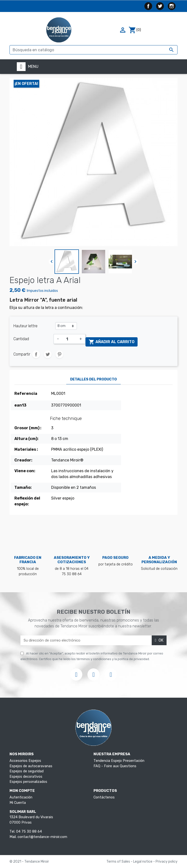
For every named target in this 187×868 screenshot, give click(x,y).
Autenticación (21, 797)
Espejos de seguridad (27, 771)
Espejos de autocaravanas (31, 766)
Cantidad (21, 339)
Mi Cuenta (18, 803)
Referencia (26, 393)
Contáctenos (104, 797)
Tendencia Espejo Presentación (119, 761)
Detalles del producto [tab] (93, 379)
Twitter (160, 6)
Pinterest (59, 354)
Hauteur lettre (25, 326)
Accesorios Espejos (25, 761)
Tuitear (48, 354)
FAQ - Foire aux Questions (115, 766)
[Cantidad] (69, 339)
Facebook (148, 6)
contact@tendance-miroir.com (42, 837)
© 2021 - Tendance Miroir (29, 862)
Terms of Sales (119, 862)
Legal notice (143, 862)
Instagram (172, 6)
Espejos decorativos (26, 777)
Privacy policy (167, 862)
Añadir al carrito (112, 342)
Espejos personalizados (28, 782)
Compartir (36, 354)
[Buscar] (93, 50)
